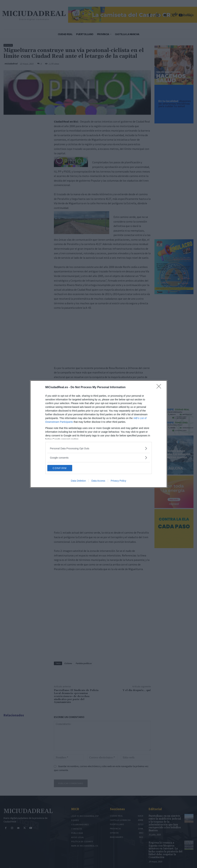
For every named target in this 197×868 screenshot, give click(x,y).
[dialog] (99, 434)
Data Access (98, 481)
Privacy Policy (118, 481)
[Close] (160, 387)
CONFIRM (64, 468)
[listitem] (99, 448)
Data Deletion (78, 481)
